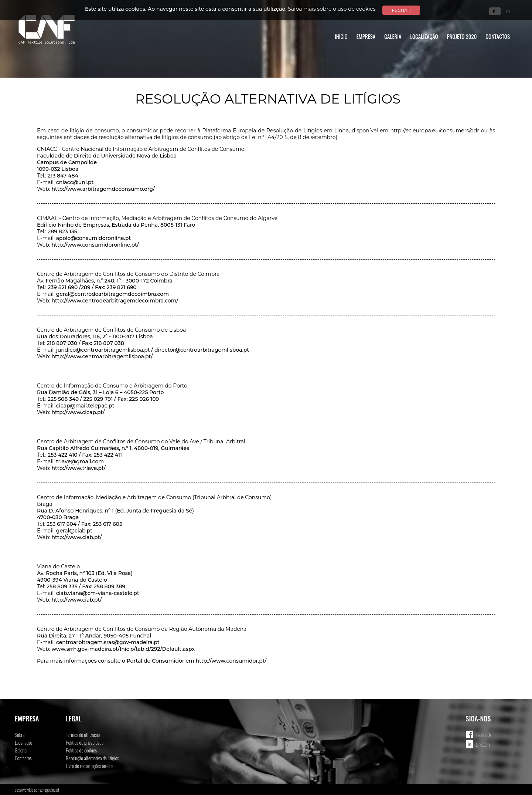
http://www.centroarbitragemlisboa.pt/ (102, 356)
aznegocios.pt (49, 790)
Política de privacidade (85, 742)
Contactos (498, 36)
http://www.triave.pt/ (78, 468)
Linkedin (483, 744)
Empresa (366, 36)
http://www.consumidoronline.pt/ (95, 245)
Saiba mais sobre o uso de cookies (332, 9)
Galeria (393, 36)
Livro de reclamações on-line (90, 766)
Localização (424, 36)
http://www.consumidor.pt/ (231, 661)
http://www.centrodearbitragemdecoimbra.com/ (115, 301)
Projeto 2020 (462, 36)
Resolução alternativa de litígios (92, 758)
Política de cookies (81, 750)
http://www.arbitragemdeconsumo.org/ (103, 189)
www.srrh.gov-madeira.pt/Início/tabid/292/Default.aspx (123, 649)
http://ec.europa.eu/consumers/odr (434, 131)
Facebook (484, 735)
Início (341, 36)
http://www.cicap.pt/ (78, 412)
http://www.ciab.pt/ (76, 537)
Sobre (20, 735)
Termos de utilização (83, 735)
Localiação (23, 742)
